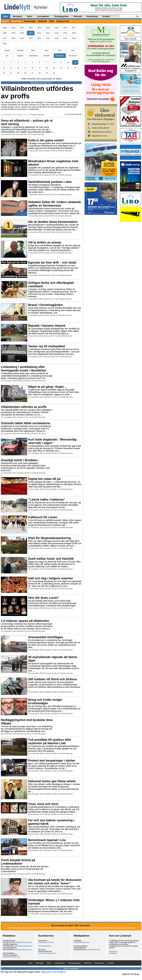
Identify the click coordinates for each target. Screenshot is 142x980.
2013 (48, 33)
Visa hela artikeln (73, 114)
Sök (137, 16)
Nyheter (6, 21)
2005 (57, 28)
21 (68, 68)
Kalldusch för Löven (43, 517)
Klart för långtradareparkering (49, 538)
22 (75, 68)
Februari (20, 50)
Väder (52, 21)
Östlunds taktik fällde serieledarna (26, 423)
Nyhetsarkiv (16, 21)
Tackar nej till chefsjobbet (47, 346)
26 (25, 73)
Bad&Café (42, 21)
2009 (13, 33)
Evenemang (92, 16)
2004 (48, 28)
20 (61, 68)
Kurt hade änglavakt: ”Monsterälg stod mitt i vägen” (52, 441)
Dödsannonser (63, 21)
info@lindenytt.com (46, 942)
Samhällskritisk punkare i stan (50, 182)
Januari (7, 50)
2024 (65, 38)
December (73, 56)
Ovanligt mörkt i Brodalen (19, 460)
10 (68, 62)
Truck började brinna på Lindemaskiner (18, 862)
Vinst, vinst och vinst (43, 804)
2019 (22, 38)
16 (32, 68)
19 (54, 68)
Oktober (47, 56)
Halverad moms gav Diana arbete (52, 781)
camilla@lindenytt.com (23, 946)
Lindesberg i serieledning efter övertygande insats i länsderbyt (24, 369)
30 (54, 73)
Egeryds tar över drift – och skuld (52, 262)
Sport (29, 16)
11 (75, 62)
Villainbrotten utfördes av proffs (37, 92)
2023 (57, 38)
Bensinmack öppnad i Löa (47, 840)
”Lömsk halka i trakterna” (46, 500)
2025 (74, 38)
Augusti (20, 56)
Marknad (78, 16)
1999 (5, 28)
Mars (33, 50)
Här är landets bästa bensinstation (53, 222)
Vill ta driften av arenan (45, 242)
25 (18, 73)
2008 (5, 33)
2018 (13, 38)
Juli (7, 56)
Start (6, 16)
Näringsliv (17, 16)
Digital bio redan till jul (44, 479)
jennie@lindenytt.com (23, 950)
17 (40, 68)
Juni (73, 50)
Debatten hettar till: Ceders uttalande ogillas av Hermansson (55, 204)
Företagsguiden (61, 16)
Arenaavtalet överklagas (45, 637)
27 (32, 73)
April (47, 50)
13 (11, 68)
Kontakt (106, 16)
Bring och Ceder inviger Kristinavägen (45, 701)
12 (4, 68)
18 (47, 68)
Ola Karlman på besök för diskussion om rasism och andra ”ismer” (55, 882)
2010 (22, 33)
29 (47, 73)
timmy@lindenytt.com (12, 957)
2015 (65, 33)
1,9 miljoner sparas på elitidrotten (25, 621)
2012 (39, 33)
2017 (5, 38)
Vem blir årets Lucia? (43, 598)
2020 (31, 38)
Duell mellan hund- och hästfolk (51, 559)
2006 (65, 28)
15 (25, 68)
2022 (48, 38)
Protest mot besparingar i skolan (52, 760)
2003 (39, 28)
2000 (13, 28)
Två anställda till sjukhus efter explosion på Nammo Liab (50, 741)
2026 (5, 44)
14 (18, 68)
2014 (57, 33)
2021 (39, 38)
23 (4, 73)
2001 (22, 28)
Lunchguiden (43, 16)
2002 (31, 28)
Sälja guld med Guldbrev (54, 972)
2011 (31, 33)
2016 (74, 33)
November (60, 56)
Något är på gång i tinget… (47, 387)
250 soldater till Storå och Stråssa (52, 679)
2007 (74, 28)
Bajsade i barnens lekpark (47, 326)
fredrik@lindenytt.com (23, 942)
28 (40, 73)
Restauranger (30, 21)
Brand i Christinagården (45, 305)
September (33, 56)
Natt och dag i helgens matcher (51, 578)
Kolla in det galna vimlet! (46, 140)
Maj (60, 50)
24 (11, 73)
